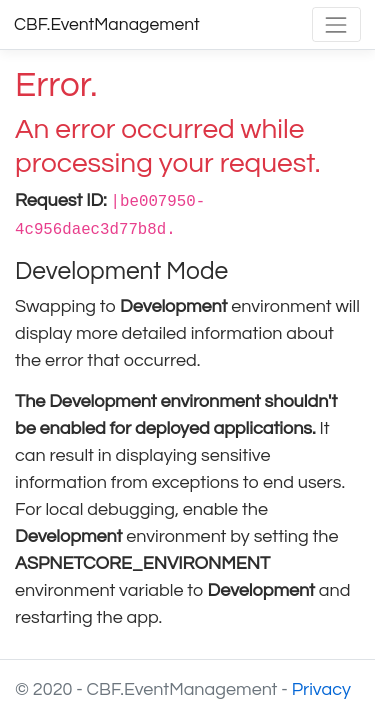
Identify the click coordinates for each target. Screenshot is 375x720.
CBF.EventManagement (107, 25)
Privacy (321, 689)
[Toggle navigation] (336, 24)
